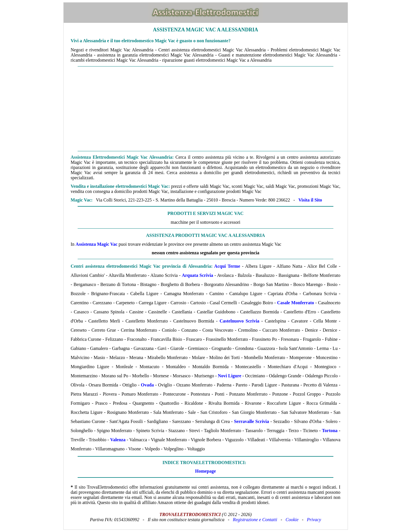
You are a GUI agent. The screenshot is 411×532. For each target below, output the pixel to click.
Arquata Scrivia (198, 275)
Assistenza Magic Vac (97, 244)
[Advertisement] (206, 109)
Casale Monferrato (296, 303)
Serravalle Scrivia (252, 421)
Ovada (147, 385)
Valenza (118, 440)
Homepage (206, 471)
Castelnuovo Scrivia (239, 321)
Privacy (314, 520)
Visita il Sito (310, 200)
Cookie (292, 520)
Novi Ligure (229, 376)
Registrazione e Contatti (255, 520)
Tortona (330, 431)
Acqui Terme (227, 266)
